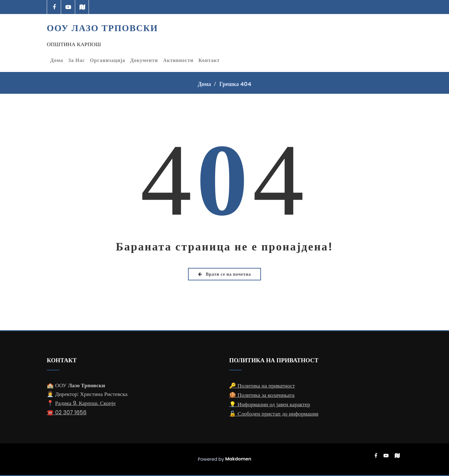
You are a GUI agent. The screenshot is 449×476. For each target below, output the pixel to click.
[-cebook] (54, 7)
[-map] (82, 7)
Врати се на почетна (224, 274)
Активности (178, 60)
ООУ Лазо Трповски (102, 28)
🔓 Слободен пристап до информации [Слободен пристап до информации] (274, 414)
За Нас (77, 60)
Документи (144, 60)
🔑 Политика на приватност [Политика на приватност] (262, 386)
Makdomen (238, 459)
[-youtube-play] (68, 7)
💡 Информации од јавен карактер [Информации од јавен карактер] (270, 404)
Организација (107, 60)
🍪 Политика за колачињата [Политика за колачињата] (262, 395)
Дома (57, 60)
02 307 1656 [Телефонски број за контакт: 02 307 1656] (71, 412)
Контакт (209, 60)
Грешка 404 (235, 84)
